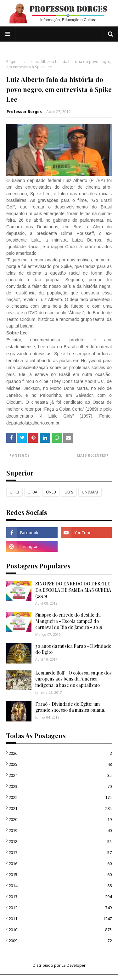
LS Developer (74, 965)
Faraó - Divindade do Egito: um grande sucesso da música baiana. (70, 707)
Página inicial (18, 62)
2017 (60, 852)
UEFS (69, 492)
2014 (60, 886)
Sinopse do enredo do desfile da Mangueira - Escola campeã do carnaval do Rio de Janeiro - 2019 (69, 621)
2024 (60, 775)
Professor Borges (24, 112)
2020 (60, 819)
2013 (60, 897)
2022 (60, 797)
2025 (60, 764)
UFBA (33, 492)
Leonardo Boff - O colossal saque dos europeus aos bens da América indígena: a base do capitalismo (73, 679)
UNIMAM (90, 492)
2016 (60, 863)
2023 (60, 786)
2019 (60, 830)
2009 (60, 941)
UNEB (51, 492)
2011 (60, 919)
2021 (60, 808)
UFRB (14, 492)
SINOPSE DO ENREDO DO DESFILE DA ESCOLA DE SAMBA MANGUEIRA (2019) (73, 590)
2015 (60, 875)
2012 (60, 908)
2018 (60, 841)
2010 (60, 930)
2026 (60, 753)
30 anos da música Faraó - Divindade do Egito (73, 649)
